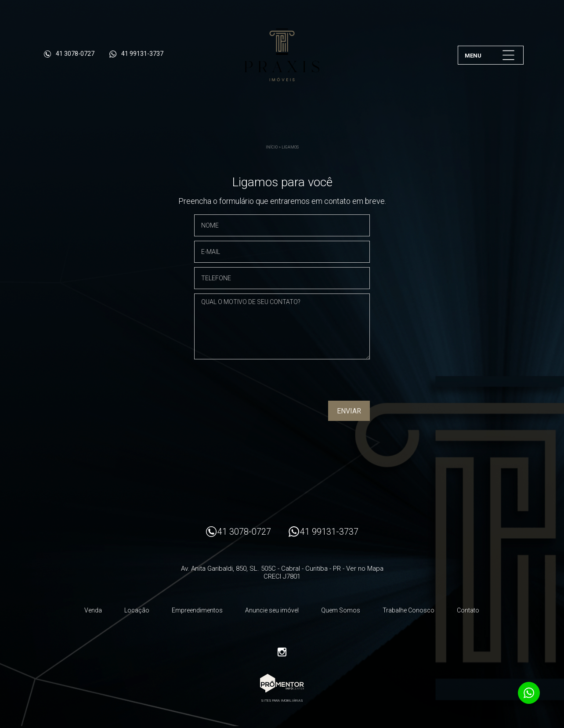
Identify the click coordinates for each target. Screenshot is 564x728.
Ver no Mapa (365, 569)
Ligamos (290, 147)
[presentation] (314, 383)
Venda (93, 610)
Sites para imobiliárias (282, 701)
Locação (137, 610)
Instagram (282, 652)
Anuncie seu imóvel (272, 610)
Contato (468, 610)
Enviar (349, 411)
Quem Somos (341, 610)
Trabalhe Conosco (409, 610)
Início (272, 147)
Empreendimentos (197, 610)
